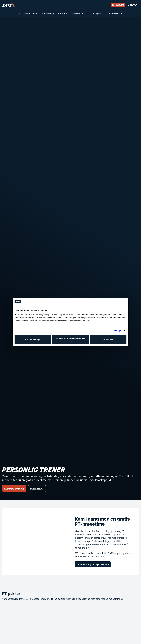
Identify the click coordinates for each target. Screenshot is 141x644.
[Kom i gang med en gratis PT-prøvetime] (34, 542)
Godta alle (108, 339)
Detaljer (118, 331)
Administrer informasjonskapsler (70, 339)
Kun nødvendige (33, 339)
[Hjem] (8, 5)
